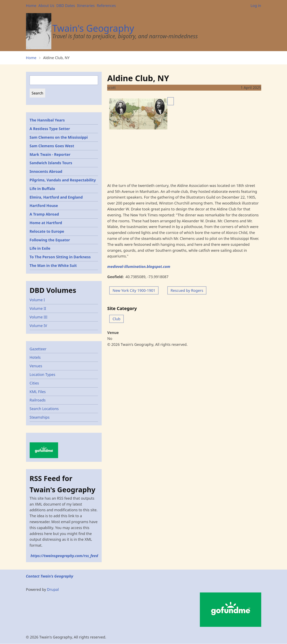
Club (116, 319)
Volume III (39, 317)
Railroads (38, 400)
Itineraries (86, 6)
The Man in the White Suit (53, 265)
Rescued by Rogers (187, 290)
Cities (34, 383)
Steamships (40, 417)
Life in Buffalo (42, 189)
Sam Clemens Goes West (52, 146)
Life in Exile (40, 248)
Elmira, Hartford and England (56, 197)
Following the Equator (50, 240)
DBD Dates (66, 6)
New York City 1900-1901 (134, 290)
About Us (46, 6)
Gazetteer (38, 349)
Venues (36, 366)
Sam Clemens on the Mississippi (59, 137)
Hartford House (44, 206)
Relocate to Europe (47, 231)
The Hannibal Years (47, 120)
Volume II (38, 308)
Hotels (35, 357)
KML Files (38, 392)
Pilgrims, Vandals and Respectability (63, 180)
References (106, 6)
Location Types (43, 374)
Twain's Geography (93, 28)
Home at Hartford (46, 223)
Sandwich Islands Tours (51, 163)
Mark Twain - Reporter (50, 154)
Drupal (53, 589)
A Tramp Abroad (44, 214)
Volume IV (38, 326)
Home (31, 6)
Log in (256, 6)
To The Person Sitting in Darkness (60, 257)
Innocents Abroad (46, 171)
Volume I (37, 300)
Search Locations (44, 409)
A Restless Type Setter (50, 129)
